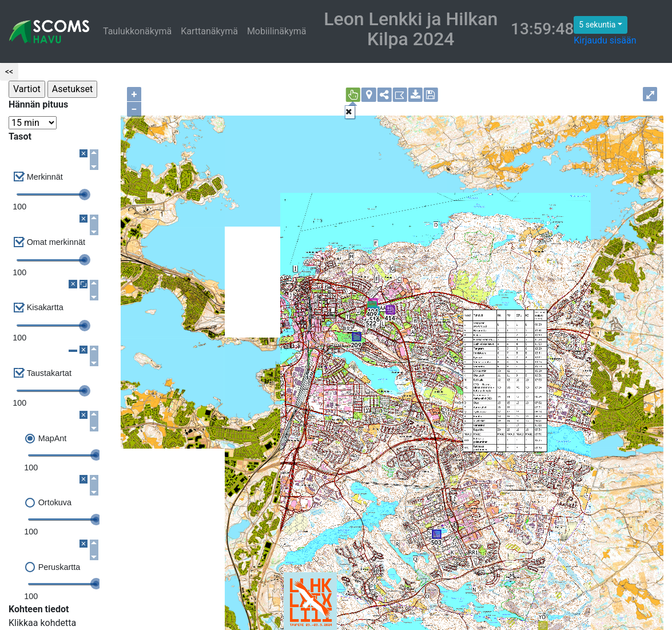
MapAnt (53, 438)
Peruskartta (59, 567)
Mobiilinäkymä (277, 31)
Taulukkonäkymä (137, 31)
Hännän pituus (38, 104)
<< (9, 72)
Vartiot (27, 89)
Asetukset (72, 89)
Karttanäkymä (209, 31)
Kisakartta (45, 307)
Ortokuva (55, 502)
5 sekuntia (597, 25)
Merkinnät (45, 177)
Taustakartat (49, 373)
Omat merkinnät (56, 242)
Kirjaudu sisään (605, 40)
